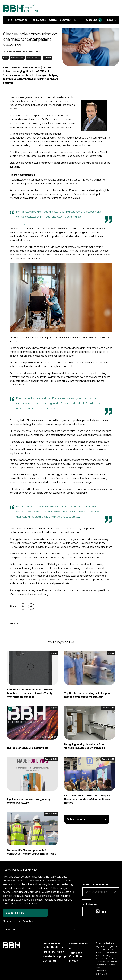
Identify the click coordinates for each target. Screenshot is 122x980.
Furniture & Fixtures (34, 58)
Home (9, 20)
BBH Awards (39, 20)
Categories (21, 20)
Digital (5, 58)
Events (53, 20)
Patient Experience (17, 58)
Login (110, 20)
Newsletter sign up (54, 956)
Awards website (79, 944)
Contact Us (49, 961)
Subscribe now (76, 819)
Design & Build (51, 759)
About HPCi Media (53, 952)
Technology (47, 58)
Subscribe (94, 20)
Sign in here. (28, 921)
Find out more (11, 929)
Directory (65, 20)
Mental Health (108, 708)
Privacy (73, 961)
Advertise (75, 948)
